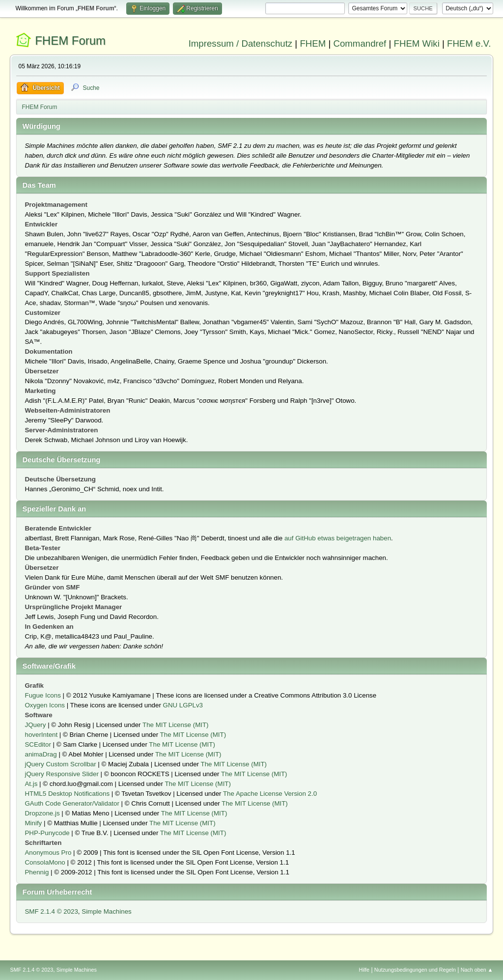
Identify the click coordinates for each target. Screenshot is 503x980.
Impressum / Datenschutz (241, 43)
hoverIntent (41, 735)
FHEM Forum (70, 41)
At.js (31, 784)
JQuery (35, 725)
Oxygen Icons (45, 705)
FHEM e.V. (469, 43)
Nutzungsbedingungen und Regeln (415, 970)
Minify (33, 823)
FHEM (313, 43)
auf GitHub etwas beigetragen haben (338, 538)
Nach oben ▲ (477, 970)
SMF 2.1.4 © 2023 (51, 911)
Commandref (360, 43)
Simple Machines (106, 911)
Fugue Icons (42, 695)
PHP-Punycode (47, 833)
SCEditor (38, 744)
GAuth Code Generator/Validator (72, 803)
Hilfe (364, 970)
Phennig (37, 872)
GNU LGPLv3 (183, 705)
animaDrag (41, 754)
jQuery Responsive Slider (61, 774)
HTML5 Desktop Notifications (67, 794)
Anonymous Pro (48, 853)
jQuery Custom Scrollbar (60, 764)
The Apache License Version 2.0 (270, 794)
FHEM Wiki (417, 43)
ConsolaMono (45, 862)
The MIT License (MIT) (176, 725)
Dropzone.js (42, 813)
